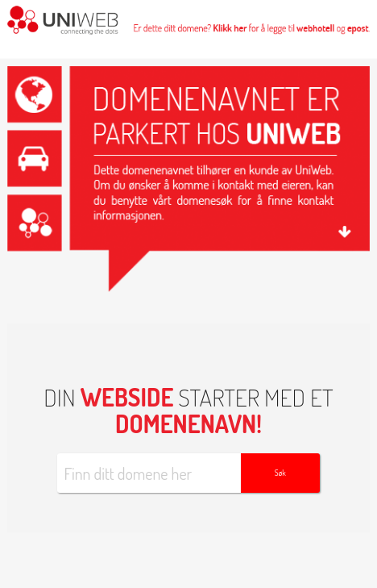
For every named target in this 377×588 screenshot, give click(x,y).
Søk (280, 473)
